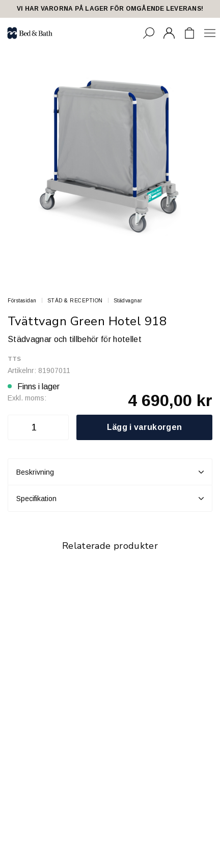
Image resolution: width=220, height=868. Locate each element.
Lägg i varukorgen (144, 427)
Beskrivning (110, 472)
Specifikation (110, 499)
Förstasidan (22, 301)
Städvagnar (128, 301)
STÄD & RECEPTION (75, 301)
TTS (15, 359)
